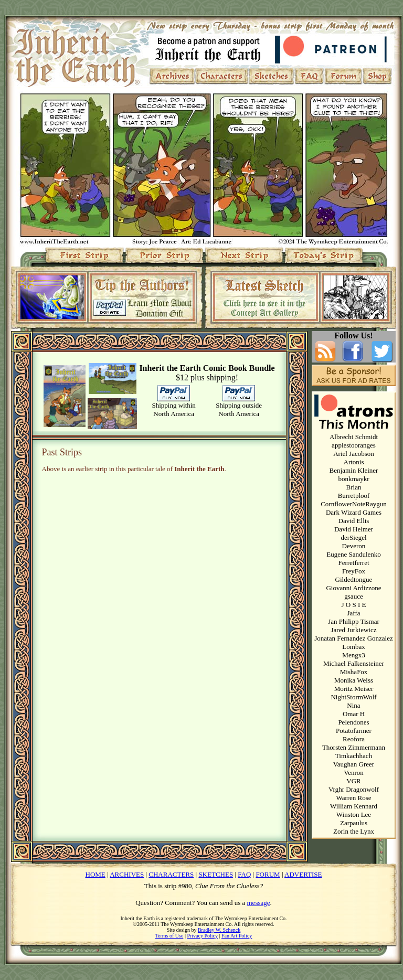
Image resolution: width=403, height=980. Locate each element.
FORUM (268, 874)
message (259, 903)
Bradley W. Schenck (219, 930)
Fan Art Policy (237, 936)
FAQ (244, 874)
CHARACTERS (171, 874)
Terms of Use (169, 936)
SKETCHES (216, 874)
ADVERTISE (303, 874)
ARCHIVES (127, 874)
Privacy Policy (202, 936)
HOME (96, 874)
